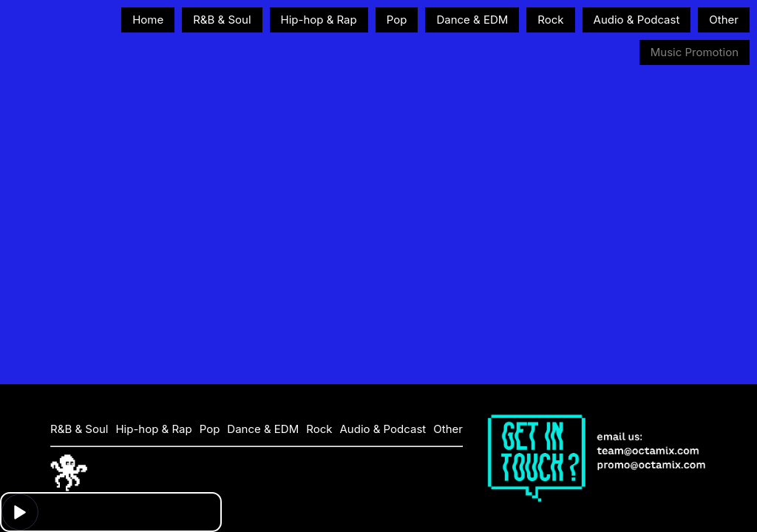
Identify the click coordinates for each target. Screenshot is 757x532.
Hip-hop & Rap (319, 20)
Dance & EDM (472, 20)
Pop (397, 20)
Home (148, 20)
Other (724, 20)
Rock (550, 20)
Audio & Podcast (637, 20)
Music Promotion (695, 52)
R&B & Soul (222, 20)
